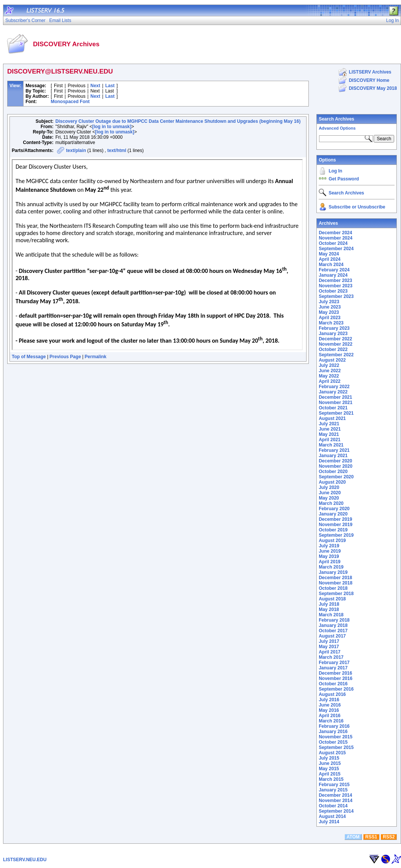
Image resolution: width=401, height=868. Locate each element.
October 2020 (333, 472)
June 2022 (330, 371)
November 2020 (336, 466)
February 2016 (334, 726)
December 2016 (335, 673)
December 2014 (335, 795)
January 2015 (333, 790)
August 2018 (332, 599)
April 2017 (329, 652)
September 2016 (336, 689)
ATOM (353, 837)
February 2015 (334, 785)
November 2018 (336, 583)
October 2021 (333, 408)
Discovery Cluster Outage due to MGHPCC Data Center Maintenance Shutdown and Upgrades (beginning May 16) (178, 121)
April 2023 (329, 318)
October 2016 (333, 684)
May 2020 (329, 498)
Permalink (95, 357)
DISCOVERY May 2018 (373, 88)
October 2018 (333, 588)
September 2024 (336, 249)
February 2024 (334, 270)
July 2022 (329, 365)
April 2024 (329, 259)
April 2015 (329, 774)
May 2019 (329, 556)
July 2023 (329, 302)
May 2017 (329, 647)
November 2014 (336, 801)
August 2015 (332, 753)
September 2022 (336, 355)
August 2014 (332, 816)
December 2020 (335, 461)
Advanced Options (337, 128)
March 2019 (331, 567)
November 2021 (336, 403)
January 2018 (333, 625)
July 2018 (329, 604)
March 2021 (331, 445)
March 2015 (331, 779)
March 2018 (331, 615)
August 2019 (332, 541)
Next (95, 86)
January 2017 (333, 668)
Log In (335, 171)
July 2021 (329, 424)
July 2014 (329, 822)
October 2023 (333, 291)
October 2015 (333, 742)
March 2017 (331, 657)
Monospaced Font (70, 102)
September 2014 (336, 811)
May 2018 (329, 609)
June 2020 (330, 493)
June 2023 (330, 307)
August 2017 (332, 636)
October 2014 (333, 806)
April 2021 (329, 440)
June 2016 (330, 705)
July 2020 (329, 487)
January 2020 (333, 514)
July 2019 (329, 546)
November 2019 (336, 525)
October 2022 (333, 349)
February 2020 (334, 509)
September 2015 (336, 747)
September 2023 (336, 296)
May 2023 (329, 312)
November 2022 (336, 344)
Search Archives (337, 119)
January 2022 (333, 392)
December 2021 (335, 397)
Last (110, 86)
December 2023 (335, 280)
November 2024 (336, 238)
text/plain (76, 150)
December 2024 (335, 233)
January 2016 (333, 732)
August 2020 (332, 482)
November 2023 (336, 286)
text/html (117, 150)
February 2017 (334, 663)
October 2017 (333, 631)
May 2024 (329, 254)
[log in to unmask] (112, 127)
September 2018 (336, 594)
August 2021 (332, 418)
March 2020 (331, 503)
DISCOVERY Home (369, 80)
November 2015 (336, 737)
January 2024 (333, 275)
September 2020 (336, 477)
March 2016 (331, 721)
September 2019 (336, 535)
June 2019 (330, 551)
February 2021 (334, 450)
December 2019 (335, 519)
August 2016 (332, 694)
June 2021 (330, 429)
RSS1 (371, 837)
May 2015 (329, 769)
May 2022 (329, 376)
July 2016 (329, 700)
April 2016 (329, 716)
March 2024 (331, 265)
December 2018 (335, 578)
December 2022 (335, 339)
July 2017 (329, 641)
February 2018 (334, 620)
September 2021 (336, 413)
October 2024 (333, 243)
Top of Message (29, 357)
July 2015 (329, 758)
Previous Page (65, 357)
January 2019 (333, 572)
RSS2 (389, 837)
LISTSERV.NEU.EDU (25, 860)
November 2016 (336, 678)
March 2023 (331, 323)
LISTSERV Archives (370, 72)
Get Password (344, 179)
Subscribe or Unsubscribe (357, 207)
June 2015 (330, 763)
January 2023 (333, 334)
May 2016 (329, 710)
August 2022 (332, 360)
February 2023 (334, 328)
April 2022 (329, 381)
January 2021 (333, 456)
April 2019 (329, 562)
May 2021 (329, 434)
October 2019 (333, 530)
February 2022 (334, 387)
